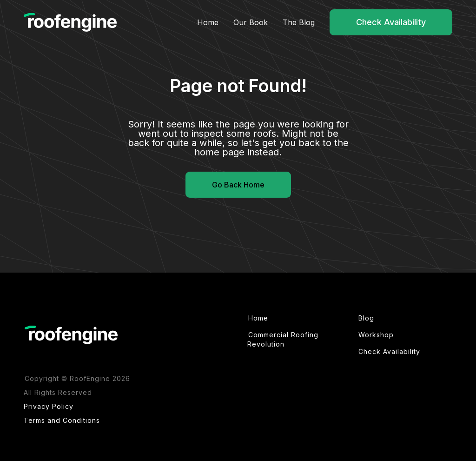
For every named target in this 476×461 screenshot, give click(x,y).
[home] (70, 23)
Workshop (376, 335)
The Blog (299, 22)
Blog (366, 318)
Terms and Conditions (62, 420)
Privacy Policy (49, 406)
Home (208, 22)
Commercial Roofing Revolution (283, 339)
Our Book (251, 22)
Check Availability (391, 22)
